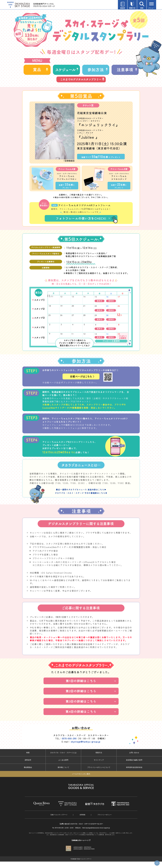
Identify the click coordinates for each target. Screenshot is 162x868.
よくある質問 (63, 766)
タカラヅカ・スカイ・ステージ (81, 499)
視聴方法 (99, 759)
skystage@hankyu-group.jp (86, 748)
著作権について (63, 774)
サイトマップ (99, 766)
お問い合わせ (134, 759)
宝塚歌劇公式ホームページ (80, 847)
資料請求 (28, 766)
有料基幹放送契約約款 (134, 774)
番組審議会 (28, 774)
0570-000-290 (69, 745)
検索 (28, 759)
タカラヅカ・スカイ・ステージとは (63, 759)
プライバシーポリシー (105, 821)
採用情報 (82, 821)
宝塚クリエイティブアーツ (59, 821)
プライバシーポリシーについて (99, 774)
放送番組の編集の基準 (134, 766)
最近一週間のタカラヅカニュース (81, 496)
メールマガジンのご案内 (81, 780)
